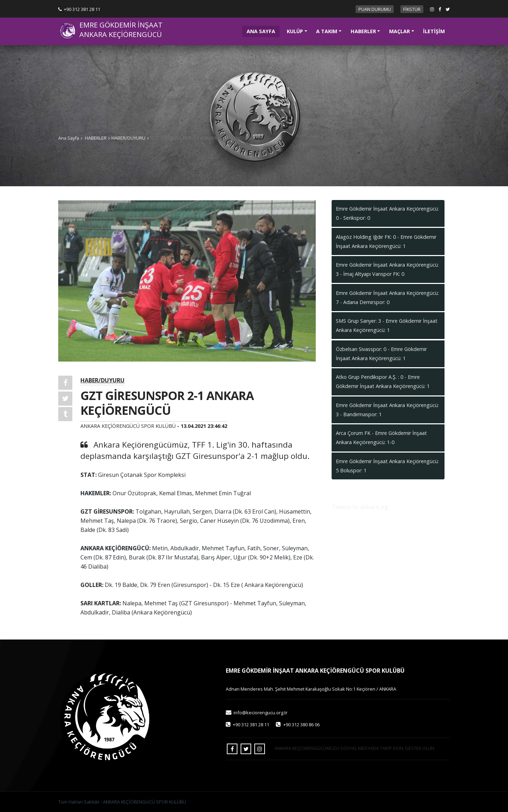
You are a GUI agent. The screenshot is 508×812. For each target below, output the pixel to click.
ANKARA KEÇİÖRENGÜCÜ (121, 35)
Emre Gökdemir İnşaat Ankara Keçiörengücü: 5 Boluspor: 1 (387, 466)
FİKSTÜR (412, 9)
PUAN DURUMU (375, 9)
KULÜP (295, 31)
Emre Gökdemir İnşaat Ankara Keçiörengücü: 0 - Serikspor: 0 (387, 213)
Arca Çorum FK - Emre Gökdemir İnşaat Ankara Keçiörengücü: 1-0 (381, 438)
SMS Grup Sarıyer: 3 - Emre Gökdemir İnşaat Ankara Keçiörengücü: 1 (387, 325)
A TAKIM (327, 31)
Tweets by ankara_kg (360, 507)
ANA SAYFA (263, 31)
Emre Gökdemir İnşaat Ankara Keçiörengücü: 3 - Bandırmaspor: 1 (387, 410)
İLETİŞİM (434, 31)
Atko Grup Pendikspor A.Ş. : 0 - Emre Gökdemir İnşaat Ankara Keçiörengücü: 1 (383, 381)
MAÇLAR (400, 31)
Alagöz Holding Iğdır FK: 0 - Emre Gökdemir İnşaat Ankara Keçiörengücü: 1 (386, 241)
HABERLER (363, 31)
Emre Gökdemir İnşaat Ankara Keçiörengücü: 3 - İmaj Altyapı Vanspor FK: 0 (387, 269)
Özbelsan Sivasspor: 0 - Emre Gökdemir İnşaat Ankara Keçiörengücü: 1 (381, 354)
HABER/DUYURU (128, 138)
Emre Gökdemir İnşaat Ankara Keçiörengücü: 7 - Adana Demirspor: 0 (387, 298)
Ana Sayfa (69, 138)
